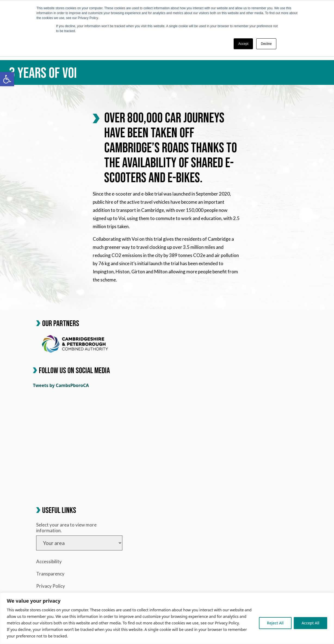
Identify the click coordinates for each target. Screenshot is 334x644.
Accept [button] (243, 44)
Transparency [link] (50, 574)
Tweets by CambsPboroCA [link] (61, 385)
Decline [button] (266, 44)
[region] (167, 618)
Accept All (310, 623)
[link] (7, 79)
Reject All (275, 623)
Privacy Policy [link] (51, 586)
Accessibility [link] (49, 561)
